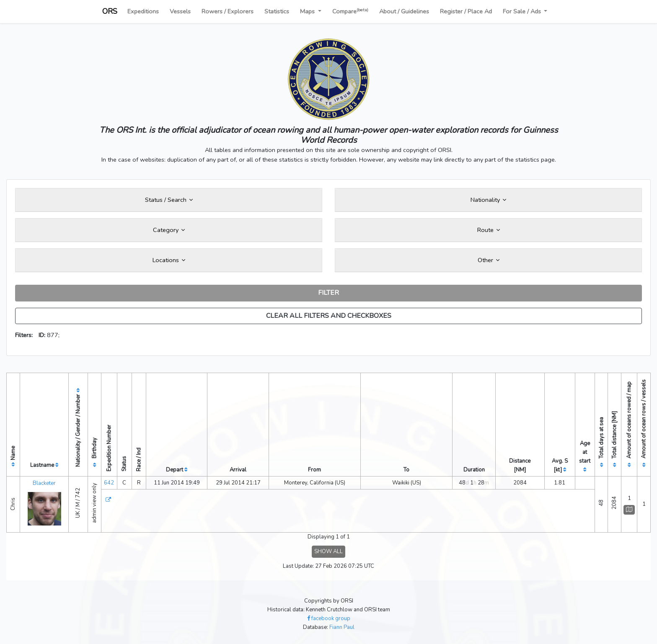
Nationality (488, 200)
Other (489, 260)
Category (169, 230)
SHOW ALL (328, 551)
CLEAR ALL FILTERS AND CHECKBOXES (329, 316)
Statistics (277, 11)
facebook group (329, 618)
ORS (110, 11)
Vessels (180, 11)
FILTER (328, 293)
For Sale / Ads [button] (523, 11)
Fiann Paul (342, 627)
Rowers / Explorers (228, 11)
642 (109, 483)
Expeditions (143, 11)
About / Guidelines (404, 11)
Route (489, 230)
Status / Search (169, 200)
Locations (169, 260)
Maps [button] (308, 11)
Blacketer (44, 483)
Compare (350, 11)
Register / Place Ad (466, 11)
